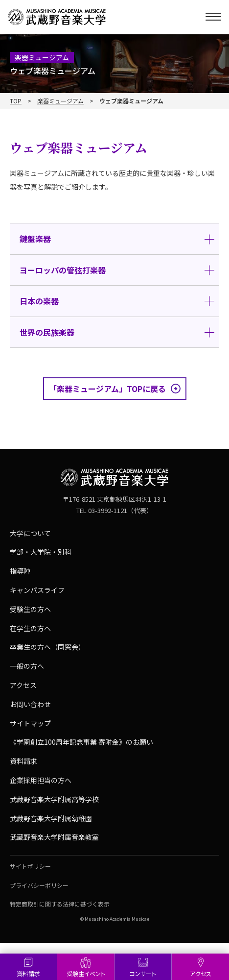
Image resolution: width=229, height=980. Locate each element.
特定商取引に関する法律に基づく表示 (60, 904)
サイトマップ (30, 723)
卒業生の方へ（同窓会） (47, 647)
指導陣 (20, 571)
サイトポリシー (30, 866)
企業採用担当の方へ (41, 780)
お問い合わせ (30, 704)
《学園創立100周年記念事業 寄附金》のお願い (81, 742)
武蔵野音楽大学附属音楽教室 (54, 837)
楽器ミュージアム (60, 101)
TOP (16, 101)
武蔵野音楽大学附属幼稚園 (51, 818)
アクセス (201, 973)
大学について (30, 533)
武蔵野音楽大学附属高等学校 (54, 799)
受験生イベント (86, 973)
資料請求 (28, 973)
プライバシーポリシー (39, 885)
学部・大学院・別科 (41, 552)
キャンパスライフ (37, 590)
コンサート (143, 973)
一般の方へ (27, 666)
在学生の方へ (30, 628)
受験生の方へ (30, 609)
